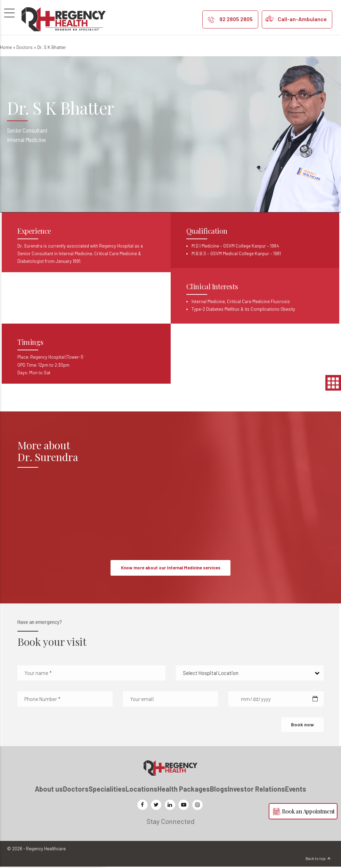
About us (49, 790)
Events (296, 790)
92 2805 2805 (236, 19)
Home (6, 47)
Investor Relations (256, 790)
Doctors (25, 47)
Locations (141, 790)
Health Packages (184, 790)
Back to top (316, 860)
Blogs (219, 790)
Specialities (107, 790)
